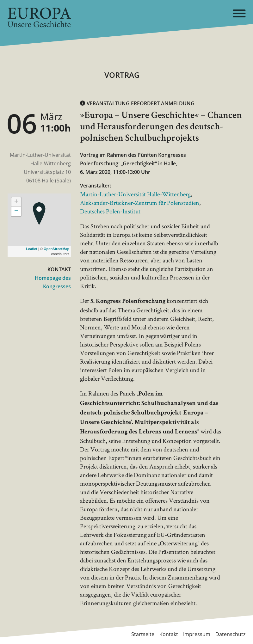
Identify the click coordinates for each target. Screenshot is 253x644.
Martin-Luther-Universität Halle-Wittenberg (135, 194)
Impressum (197, 634)
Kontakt (169, 634)
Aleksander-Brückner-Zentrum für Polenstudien (140, 203)
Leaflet (31, 249)
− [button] (16, 212)
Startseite (143, 634)
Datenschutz (230, 634)
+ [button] (16, 202)
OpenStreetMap (56, 249)
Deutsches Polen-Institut (110, 211)
